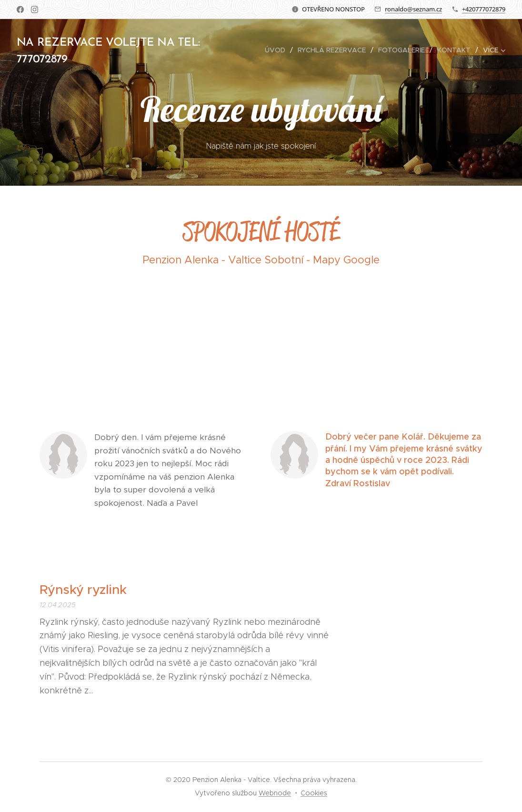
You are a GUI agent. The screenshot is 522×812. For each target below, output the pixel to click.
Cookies (314, 793)
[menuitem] (278, 50)
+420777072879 (484, 9)
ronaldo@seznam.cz (413, 9)
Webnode (275, 793)
